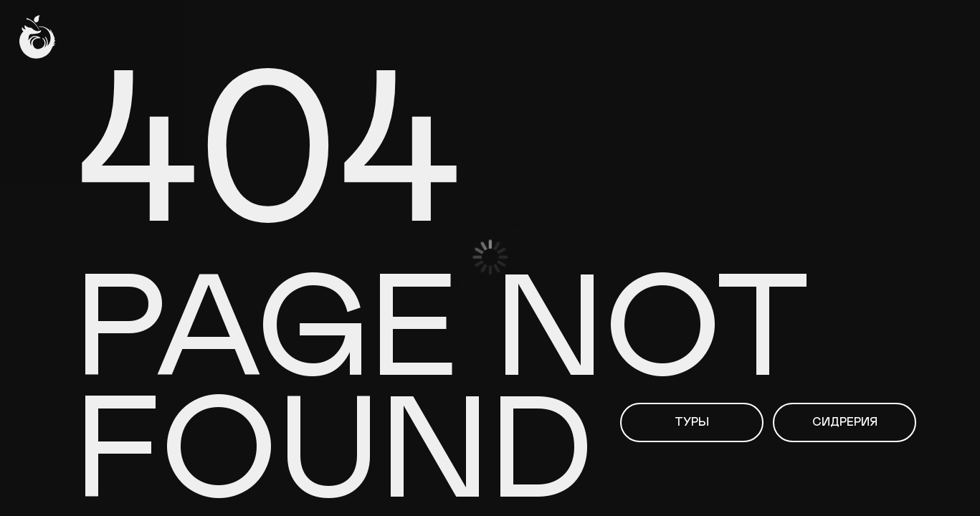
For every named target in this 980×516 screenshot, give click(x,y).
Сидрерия (845, 422)
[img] (37, 37)
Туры (692, 422)
